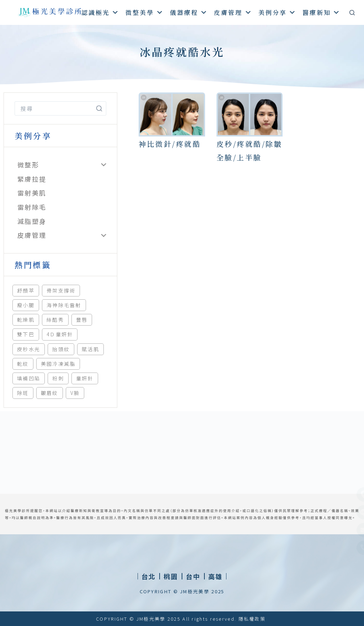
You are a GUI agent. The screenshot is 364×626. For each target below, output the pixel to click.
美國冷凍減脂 (58, 364)
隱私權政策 (252, 619)
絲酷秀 (55, 320)
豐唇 (82, 320)
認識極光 (100, 12)
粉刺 (58, 378)
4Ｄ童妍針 (60, 334)
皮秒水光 (29, 349)
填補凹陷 (29, 378)
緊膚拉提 (32, 179)
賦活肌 (90, 349)
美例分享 (277, 12)
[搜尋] (352, 13)
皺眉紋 (50, 393)
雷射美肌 (32, 193)
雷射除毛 (32, 207)
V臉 (75, 393)
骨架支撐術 (61, 290)
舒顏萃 (26, 290)
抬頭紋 (61, 349)
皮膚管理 (233, 12)
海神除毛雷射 (64, 305)
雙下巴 (26, 334)
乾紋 (23, 364)
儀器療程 (189, 12)
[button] (171, 576)
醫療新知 (322, 12)
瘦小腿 (26, 305)
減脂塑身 (32, 221)
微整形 (28, 165)
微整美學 (144, 12)
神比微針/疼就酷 (170, 144)
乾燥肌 (26, 320)
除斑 (23, 393)
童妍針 (85, 378)
